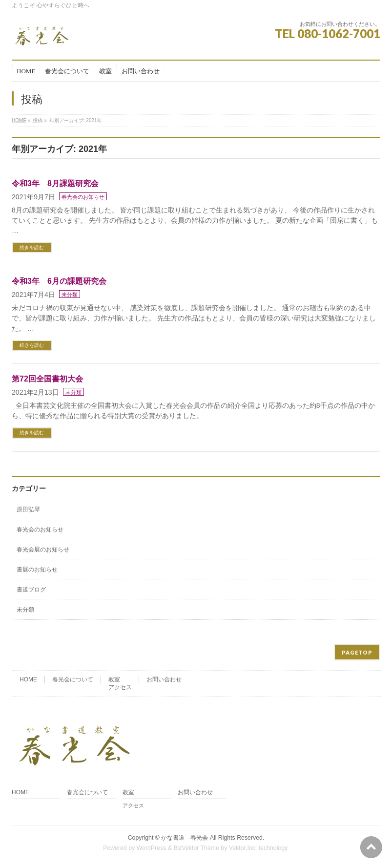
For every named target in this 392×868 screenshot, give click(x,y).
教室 (114, 679)
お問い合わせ (164, 679)
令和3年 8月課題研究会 (55, 183)
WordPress (152, 848)
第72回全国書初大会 (47, 379)
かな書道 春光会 (185, 838)
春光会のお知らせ (83, 197)
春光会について (73, 679)
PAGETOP (357, 652)
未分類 (70, 295)
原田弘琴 (28, 509)
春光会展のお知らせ (43, 550)
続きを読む (32, 247)
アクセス (120, 687)
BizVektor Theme (196, 848)
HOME (19, 120)
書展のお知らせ (37, 570)
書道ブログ (31, 590)
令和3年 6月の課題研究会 (59, 281)
